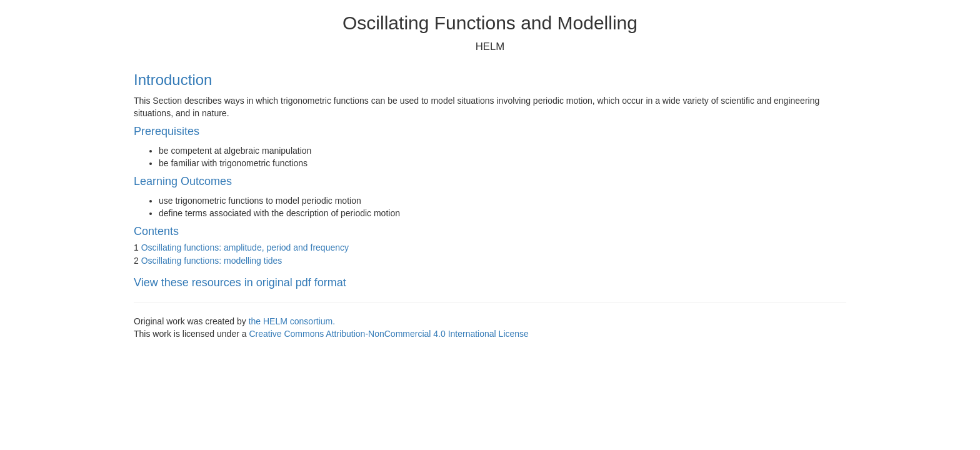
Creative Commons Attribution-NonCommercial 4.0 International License (388, 334)
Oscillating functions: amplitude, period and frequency (245, 247)
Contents (156, 231)
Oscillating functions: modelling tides (212, 261)
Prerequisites (167, 131)
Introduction (173, 80)
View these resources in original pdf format (240, 282)
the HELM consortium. (292, 321)
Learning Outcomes (183, 181)
